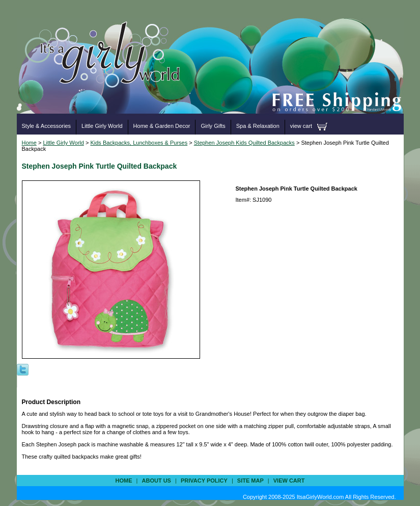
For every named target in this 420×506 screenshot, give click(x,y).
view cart (301, 126)
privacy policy (204, 481)
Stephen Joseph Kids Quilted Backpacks (244, 143)
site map (250, 481)
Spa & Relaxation (258, 126)
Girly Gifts (213, 126)
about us (157, 481)
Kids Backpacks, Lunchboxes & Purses (139, 143)
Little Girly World (102, 126)
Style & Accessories (47, 126)
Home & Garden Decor (162, 126)
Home (29, 143)
